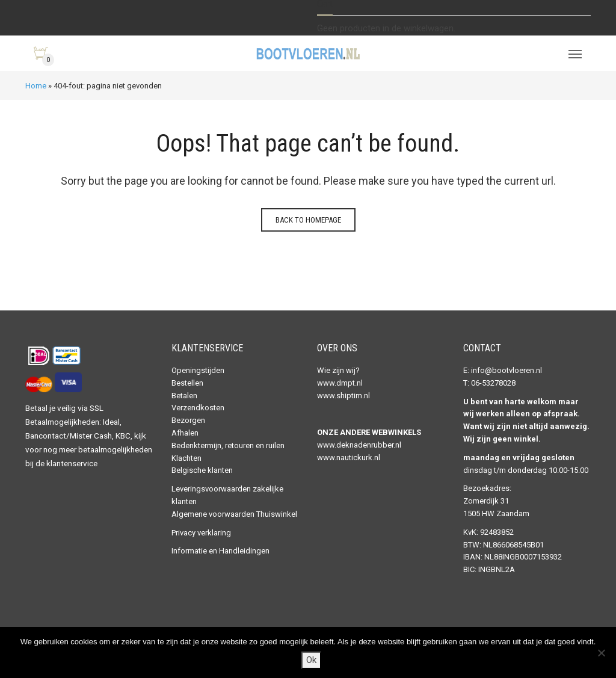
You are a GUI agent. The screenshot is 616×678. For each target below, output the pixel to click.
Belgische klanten (202, 470)
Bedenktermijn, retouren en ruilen (228, 445)
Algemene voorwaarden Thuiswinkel (234, 514)
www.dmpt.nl (340, 383)
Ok (311, 660)
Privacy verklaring (201, 533)
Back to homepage (308, 220)
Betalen (184, 396)
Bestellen (187, 383)
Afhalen (185, 433)
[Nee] (601, 653)
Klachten (186, 458)
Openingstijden (198, 370)
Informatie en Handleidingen (220, 551)
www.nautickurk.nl (349, 458)
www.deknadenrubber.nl (359, 445)
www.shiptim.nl (343, 396)
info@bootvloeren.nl (507, 370)
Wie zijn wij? (338, 370)
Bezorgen (188, 420)
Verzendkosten (198, 408)
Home (36, 86)
